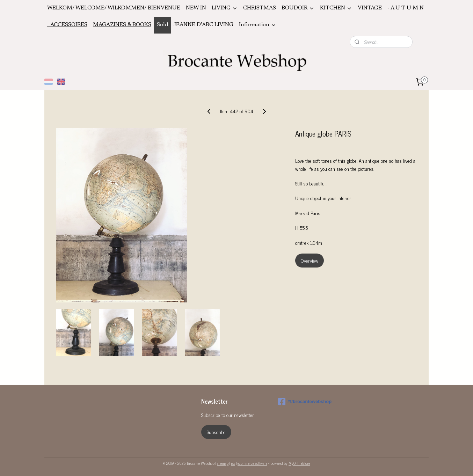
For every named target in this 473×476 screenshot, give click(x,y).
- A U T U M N (406, 8)
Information (258, 25)
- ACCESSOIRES (67, 25)
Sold (162, 25)
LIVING (225, 8)
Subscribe (216, 432)
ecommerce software (252, 463)
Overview (310, 260)
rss (233, 463)
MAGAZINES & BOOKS (122, 25)
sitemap (223, 463)
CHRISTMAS (260, 8)
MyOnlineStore (299, 463)
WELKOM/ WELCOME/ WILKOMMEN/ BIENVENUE (114, 8)
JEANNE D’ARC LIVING (203, 25)
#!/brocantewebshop (305, 402)
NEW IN (196, 8)
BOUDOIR (298, 8)
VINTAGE (370, 8)
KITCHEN (336, 8)
